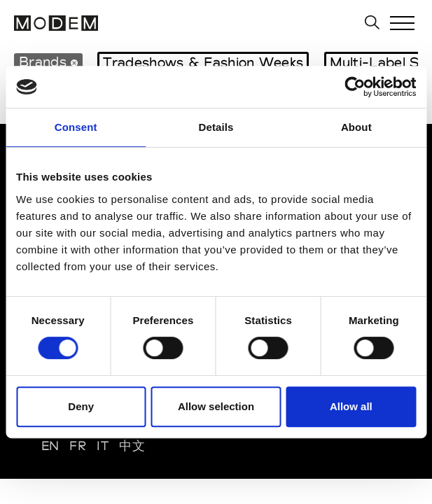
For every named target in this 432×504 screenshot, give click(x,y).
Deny (81, 406)
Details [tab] (216, 127)
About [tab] (356, 127)
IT (103, 446)
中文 (132, 446)
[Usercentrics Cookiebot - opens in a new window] (355, 87)
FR (78, 446)
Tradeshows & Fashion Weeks (203, 62)
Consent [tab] (76, 127)
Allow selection (216, 406)
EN (50, 446)
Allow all (351, 406)
